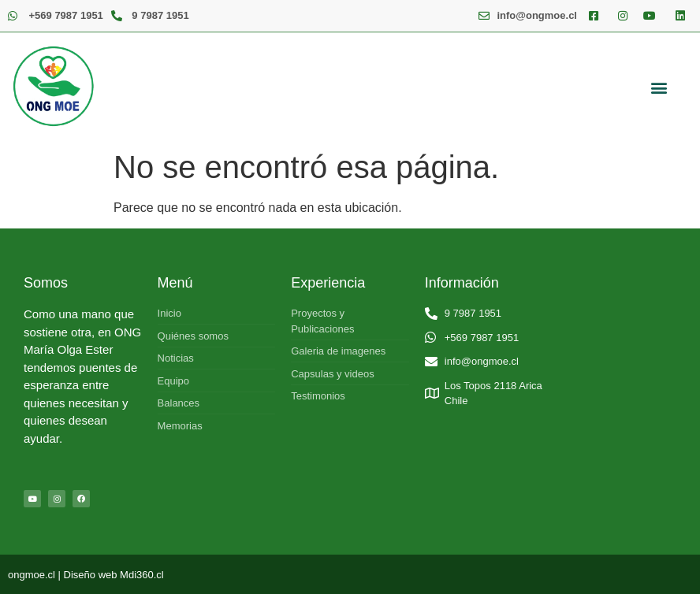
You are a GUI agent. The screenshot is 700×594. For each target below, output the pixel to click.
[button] (659, 87)
